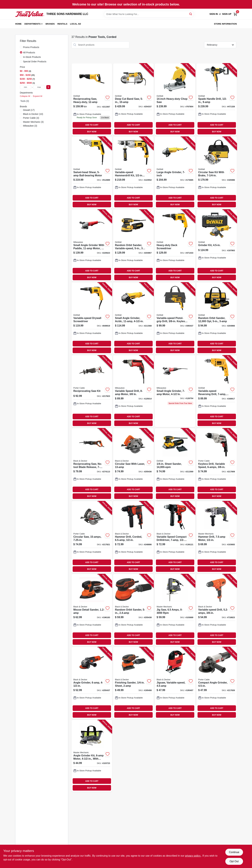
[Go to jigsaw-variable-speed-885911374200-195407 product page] (175, 683)
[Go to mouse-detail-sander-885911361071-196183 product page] (92, 610)
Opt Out (234, 861)
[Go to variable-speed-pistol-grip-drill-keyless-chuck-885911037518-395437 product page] (175, 318)
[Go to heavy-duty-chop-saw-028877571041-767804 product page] (175, 100)
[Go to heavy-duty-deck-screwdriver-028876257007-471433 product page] (175, 245)
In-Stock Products (32, 57)
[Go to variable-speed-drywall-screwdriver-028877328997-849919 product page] (92, 318)
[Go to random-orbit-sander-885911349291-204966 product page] (217, 318)
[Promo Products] (21, 47)
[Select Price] (48, 87)
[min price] (26, 87)
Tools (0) (25, 101)
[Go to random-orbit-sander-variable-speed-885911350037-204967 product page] (133, 245)
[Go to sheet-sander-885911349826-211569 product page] (175, 464)
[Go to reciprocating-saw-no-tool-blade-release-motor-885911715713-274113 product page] (92, 464)
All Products (29, 53)
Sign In (214, 14)
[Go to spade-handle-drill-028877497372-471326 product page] (217, 100)
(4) (31, 118)
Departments (32, 24)
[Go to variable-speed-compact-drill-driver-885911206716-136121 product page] (175, 537)
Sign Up (227, 14)
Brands (50, 24)
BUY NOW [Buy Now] (92, 132)
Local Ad (76, 24)
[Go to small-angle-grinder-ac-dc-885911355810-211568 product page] (133, 318)
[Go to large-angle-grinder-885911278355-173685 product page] (175, 173)
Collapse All (25, 96)
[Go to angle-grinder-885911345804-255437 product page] (92, 683)
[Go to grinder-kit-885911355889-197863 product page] (217, 245)
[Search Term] (149, 14)
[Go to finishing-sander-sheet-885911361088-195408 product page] (133, 683)
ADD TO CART (92, 125)
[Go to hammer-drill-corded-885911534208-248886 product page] (133, 537)
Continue (234, 852)
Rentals (62, 24)
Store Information (225, 24)
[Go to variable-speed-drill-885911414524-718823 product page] (217, 610)
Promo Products (31, 47)
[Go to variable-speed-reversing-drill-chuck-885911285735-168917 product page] (217, 391)
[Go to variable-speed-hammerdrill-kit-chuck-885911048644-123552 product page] (133, 173)
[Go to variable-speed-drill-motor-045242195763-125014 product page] (133, 391)
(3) (33, 122)
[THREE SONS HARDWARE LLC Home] (30, 14)
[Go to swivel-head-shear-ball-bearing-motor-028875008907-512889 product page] (92, 173)
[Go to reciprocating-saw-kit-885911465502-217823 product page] (92, 391)
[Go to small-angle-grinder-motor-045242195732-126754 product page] (175, 391)
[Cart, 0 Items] (235, 14)
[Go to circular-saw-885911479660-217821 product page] (92, 537)
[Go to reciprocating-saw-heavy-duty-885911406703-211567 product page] (92, 100)
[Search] (191, 14)
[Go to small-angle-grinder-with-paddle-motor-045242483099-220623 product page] (92, 245)
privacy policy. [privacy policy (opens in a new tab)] (193, 856)
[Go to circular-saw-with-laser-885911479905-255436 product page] (133, 464)
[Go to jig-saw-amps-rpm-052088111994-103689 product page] (175, 610)
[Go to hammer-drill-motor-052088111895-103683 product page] (217, 537)
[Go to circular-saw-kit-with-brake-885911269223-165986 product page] (217, 173)
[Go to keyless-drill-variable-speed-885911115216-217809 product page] (217, 464)
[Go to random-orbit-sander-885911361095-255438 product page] (133, 610)
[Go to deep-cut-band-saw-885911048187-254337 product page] (133, 100)
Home (18, 24)
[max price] (39, 87)
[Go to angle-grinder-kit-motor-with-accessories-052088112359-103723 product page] (92, 756)
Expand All (38, 96)
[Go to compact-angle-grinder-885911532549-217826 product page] (217, 683)
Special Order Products (35, 62)
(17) (29, 110)
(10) (33, 114)
